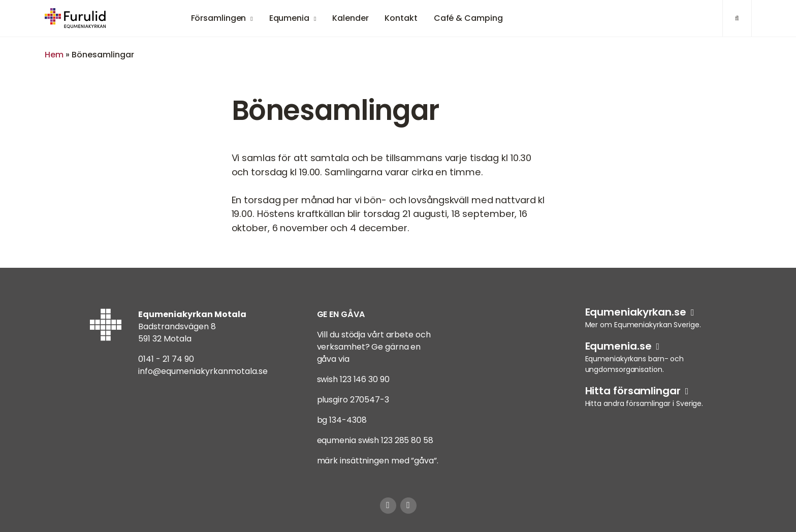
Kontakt (401, 18)
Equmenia (289, 18)
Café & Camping (468, 18)
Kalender (350, 18)
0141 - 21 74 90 (166, 359)
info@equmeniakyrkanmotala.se (203, 371)
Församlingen (219, 18)
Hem (54, 55)
